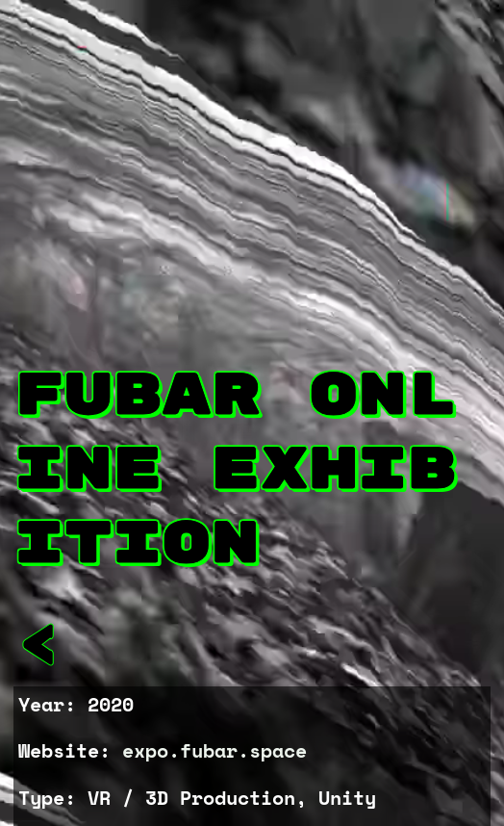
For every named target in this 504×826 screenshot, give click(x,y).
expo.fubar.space (214, 750)
